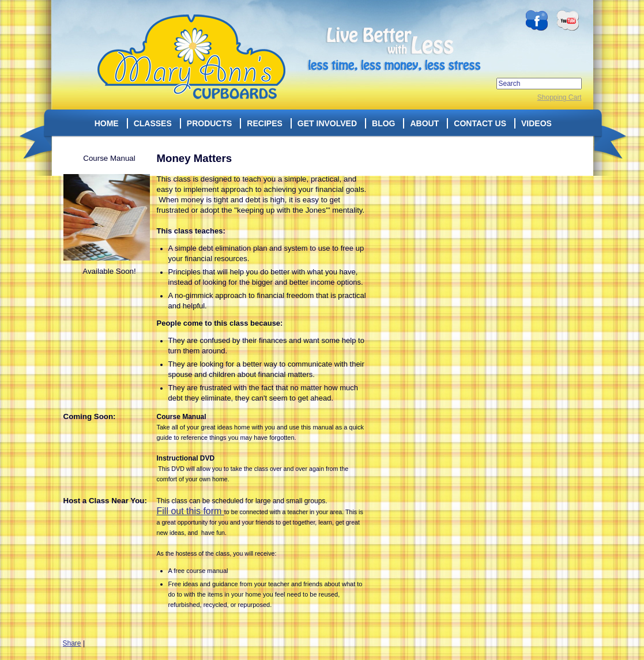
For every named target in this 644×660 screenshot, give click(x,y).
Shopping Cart (560, 97)
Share (72, 643)
